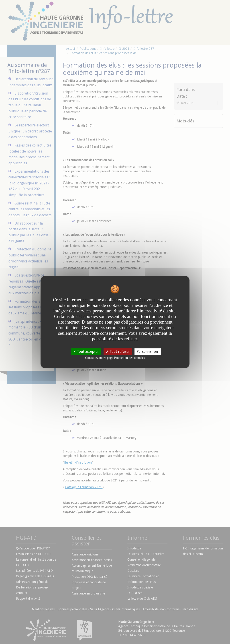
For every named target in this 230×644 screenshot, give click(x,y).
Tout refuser (118, 352)
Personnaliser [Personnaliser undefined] (148, 352)
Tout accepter (86, 352)
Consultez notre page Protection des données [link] (115, 358)
